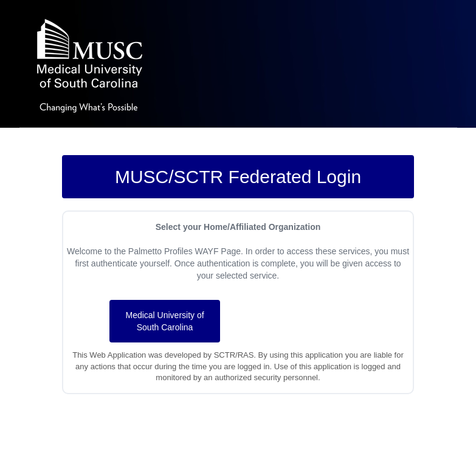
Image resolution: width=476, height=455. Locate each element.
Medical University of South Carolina (164, 321)
